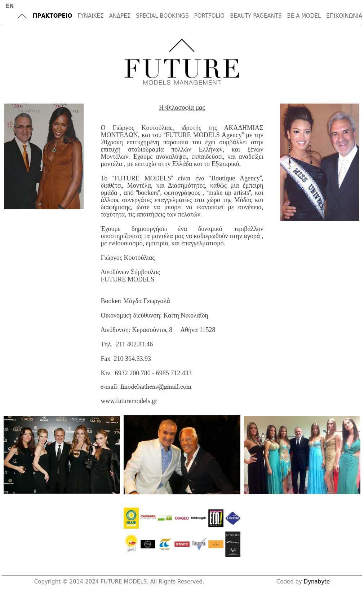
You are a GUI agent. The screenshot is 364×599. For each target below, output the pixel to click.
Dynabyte (317, 582)
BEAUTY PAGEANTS (256, 16)
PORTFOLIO (209, 16)
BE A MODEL (304, 16)
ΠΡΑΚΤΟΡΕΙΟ (52, 16)
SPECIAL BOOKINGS (162, 16)
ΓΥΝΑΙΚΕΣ (90, 16)
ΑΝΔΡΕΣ (120, 16)
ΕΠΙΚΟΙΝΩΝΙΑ (344, 16)
